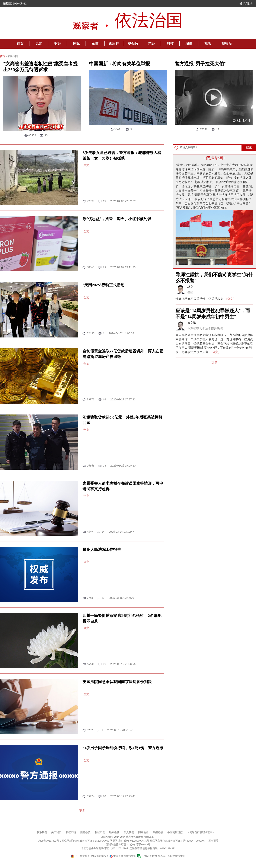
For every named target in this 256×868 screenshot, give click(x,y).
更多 (82, 811)
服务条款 (85, 832)
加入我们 (129, 832)
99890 (91, 201)
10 (103, 598)
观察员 (227, 44)
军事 (95, 44)
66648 (91, 664)
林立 (190, 287)
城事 (189, 44)
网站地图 (143, 832)
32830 (91, 333)
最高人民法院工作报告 (102, 550)
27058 (204, 129)
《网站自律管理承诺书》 (201, 832)
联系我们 (42, 832)
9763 (90, 598)
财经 (58, 44)
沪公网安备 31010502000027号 (90, 856)
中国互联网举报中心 (123, 856)
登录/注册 (246, 4)
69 (104, 201)
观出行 (114, 44)
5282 (90, 730)
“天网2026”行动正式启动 (103, 285)
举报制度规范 (175, 832)
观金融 (133, 44)
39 (104, 664)
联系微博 (114, 832)
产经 (151, 44)
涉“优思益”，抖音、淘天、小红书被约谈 (117, 219)
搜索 (249, 148)
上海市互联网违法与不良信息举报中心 (161, 856)
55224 (91, 796)
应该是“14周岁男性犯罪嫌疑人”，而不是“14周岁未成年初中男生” (213, 314)
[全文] (87, 165)
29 (104, 267)
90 (46, 135)
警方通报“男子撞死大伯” (200, 64)
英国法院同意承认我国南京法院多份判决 (117, 682)
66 (104, 399)
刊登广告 (100, 832)
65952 (32, 135)
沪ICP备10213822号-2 (49, 841)
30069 (91, 267)
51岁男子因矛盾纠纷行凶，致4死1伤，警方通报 (123, 748)
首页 (20, 44)
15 (217, 129)
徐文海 (192, 323)
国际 (76, 44)
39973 (91, 399)
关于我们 (56, 832)
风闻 (39, 44)
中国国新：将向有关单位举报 (119, 64)
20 (104, 796)
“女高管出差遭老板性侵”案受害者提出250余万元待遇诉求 (40, 67)
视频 (208, 44)
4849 (90, 532)
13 (104, 466)
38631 (118, 129)
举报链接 (158, 832)
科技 (170, 44)
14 (103, 532)
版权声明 (71, 832)
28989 (91, 466)
